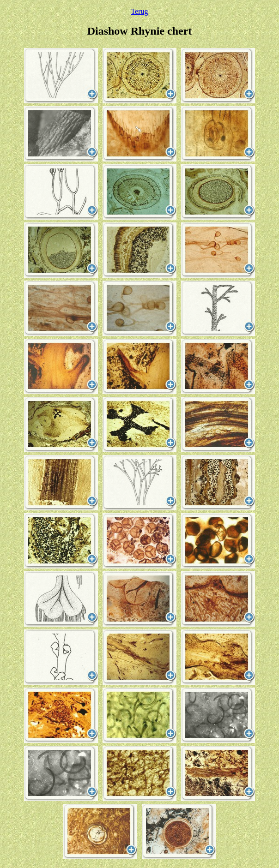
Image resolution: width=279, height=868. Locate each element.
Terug (139, 11)
